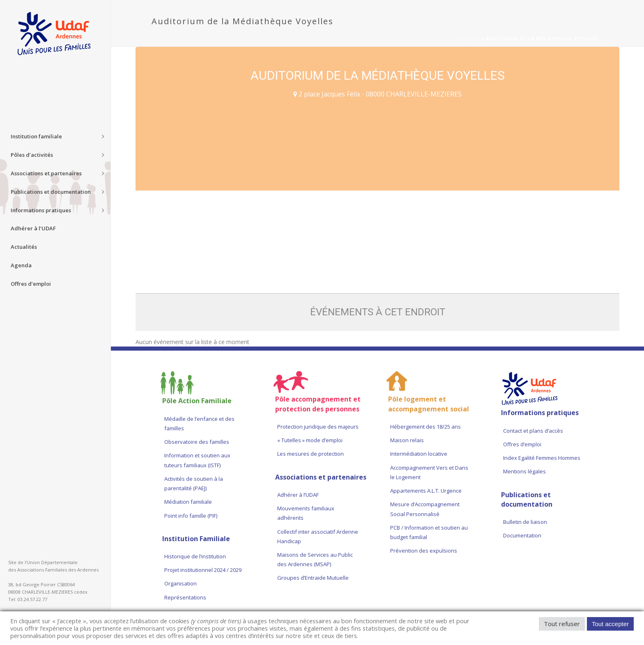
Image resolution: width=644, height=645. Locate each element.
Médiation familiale (188, 502)
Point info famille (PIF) (191, 516)
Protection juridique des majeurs (318, 427)
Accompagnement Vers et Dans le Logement (429, 472)
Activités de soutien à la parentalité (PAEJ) (194, 483)
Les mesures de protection (310, 454)
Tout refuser (562, 624)
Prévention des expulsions (424, 551)
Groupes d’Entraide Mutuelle (313, 578)
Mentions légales (524, 471)
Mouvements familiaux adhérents (306, 513)
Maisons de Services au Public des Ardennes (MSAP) (315, 559)
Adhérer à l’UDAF (298, 495)
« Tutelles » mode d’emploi (310, 440)
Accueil (469, 39)
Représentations (185, 597)
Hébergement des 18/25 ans (425, 427)
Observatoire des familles (197, 442)
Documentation (522, 535)
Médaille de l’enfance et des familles (199, 423)
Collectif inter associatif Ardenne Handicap (318, 536)
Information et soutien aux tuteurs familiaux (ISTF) (197, 460)
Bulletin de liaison (525, 522)
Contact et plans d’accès (533, 431)
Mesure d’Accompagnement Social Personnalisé (425, 509)
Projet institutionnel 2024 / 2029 (203, 570)
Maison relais (407, 440)
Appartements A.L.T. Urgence (427, 491)
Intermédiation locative (419, 454)
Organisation (181, 583)
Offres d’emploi (522, 444)
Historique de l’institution (195, 556)
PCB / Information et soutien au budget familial (429, 532)
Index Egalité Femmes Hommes (542, 458)
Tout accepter (610, 624)
